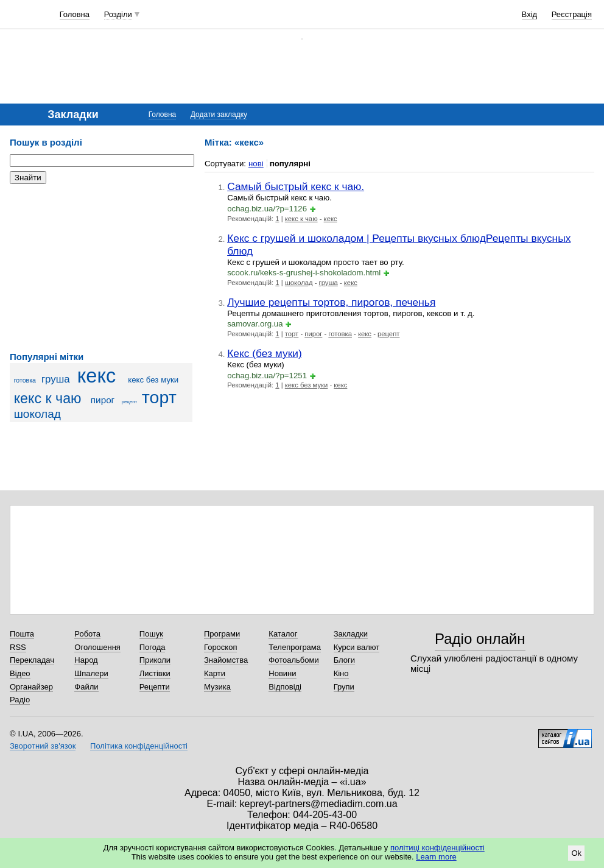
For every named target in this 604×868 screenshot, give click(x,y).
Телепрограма (295, 647)
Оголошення (97, 647)
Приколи (155, 660)
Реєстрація (572, 14)
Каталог (283, 634)
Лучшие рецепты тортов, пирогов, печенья (331, 302)
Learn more (436, 857)
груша (56, 379)
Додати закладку (219, 115)
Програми (222, 634)
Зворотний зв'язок (43, 746)
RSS (18, 647)
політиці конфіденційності (437, 848)
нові (256, 164)
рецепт (130, 402)
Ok (576, 853)
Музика (217, 687)
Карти (215, 673)
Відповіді (285, 687)
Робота (87, 634)
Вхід (530, 14)
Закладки (351, 634)
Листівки (155, 673)
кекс (97, 376)
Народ (86, 660)
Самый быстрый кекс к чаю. (296, 186)
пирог (103, 400)
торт (159, 397)
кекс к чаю (48, 398)
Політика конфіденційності (139, 746)
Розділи (118, 14)
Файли (86, 687)
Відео (20, 673)
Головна (75, 14)
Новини (282, 673)
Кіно (341, 673)
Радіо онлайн (480, 639)
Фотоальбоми (293, 660)
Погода (153, 647)
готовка (25, 380)
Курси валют (357, 647)
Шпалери (91, 673)
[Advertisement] (101, 268)
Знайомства (226, 660)
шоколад (37, 414)
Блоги (344, 660)
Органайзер (31, 687)
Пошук (151, 634)
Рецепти (155, 687)
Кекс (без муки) (265, 353)
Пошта (22, 634)
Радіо (20, 700)
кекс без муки (153, 380)
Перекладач (32, 660)
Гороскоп (220, 647)
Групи (344, 687)
